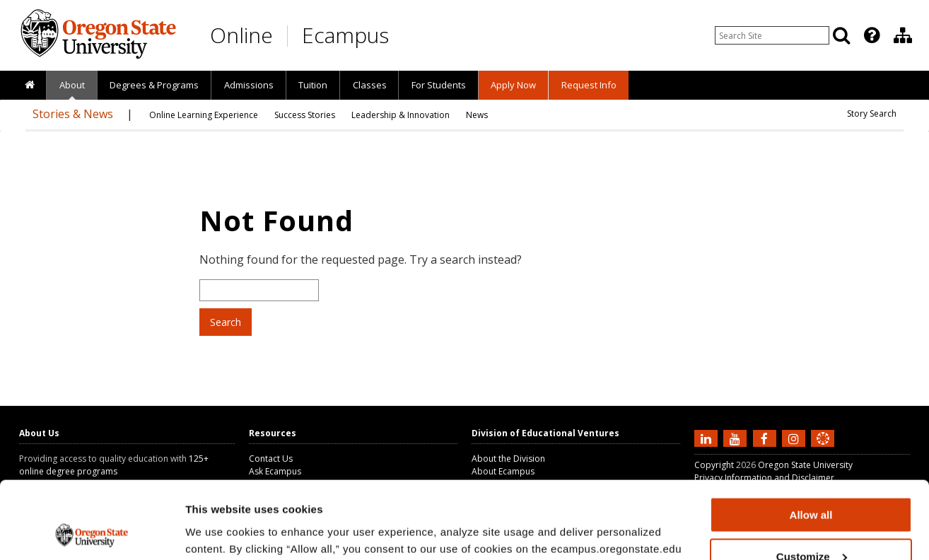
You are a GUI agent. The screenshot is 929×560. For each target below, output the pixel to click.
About (72, 85)
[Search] (841, 35)
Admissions (249, 85)
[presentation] (871, 35)
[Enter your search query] (772, 35)
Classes (370, 85)
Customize (812, 484)
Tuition (313, 85)
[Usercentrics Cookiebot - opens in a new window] (92, 532)
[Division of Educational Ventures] (903, 35)
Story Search (872, 113)
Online (241, 35)
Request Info (589, 85)
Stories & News (73, 114)
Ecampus (345, 35)
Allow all (811, 442)
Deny (811, 525)
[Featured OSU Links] (872, 35)
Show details (218, 531)
